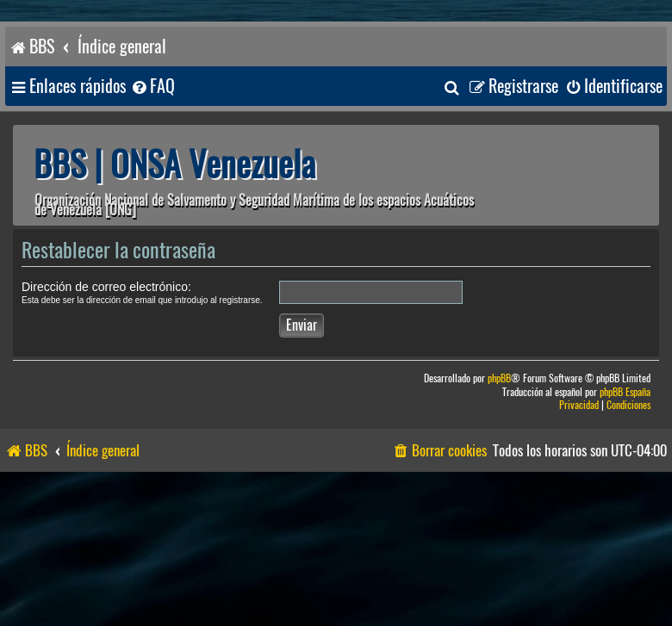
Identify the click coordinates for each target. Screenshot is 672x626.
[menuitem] (152, 87)
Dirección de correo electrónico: (106, 287)
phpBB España (625, 392)
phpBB (499, 378)
